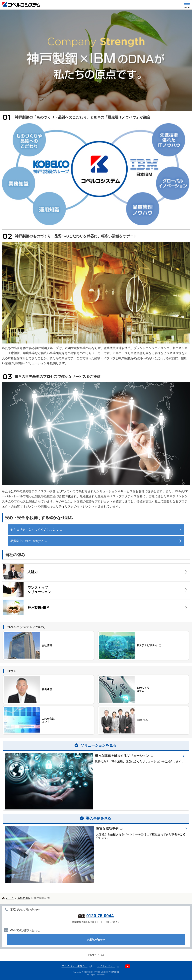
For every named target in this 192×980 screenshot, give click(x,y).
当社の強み (24, 898)
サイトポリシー (106, 966)
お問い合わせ (96, 940)
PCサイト (94, 955)
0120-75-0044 (100, 916)
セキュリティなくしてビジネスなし (34, 529)
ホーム (10, 898)
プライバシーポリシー (75, 966)
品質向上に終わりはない (27, 541)
